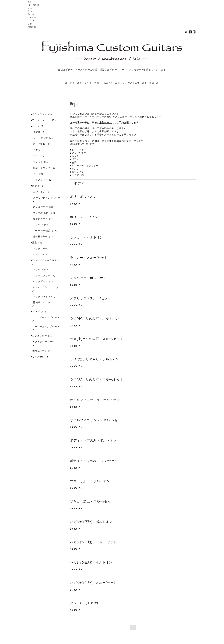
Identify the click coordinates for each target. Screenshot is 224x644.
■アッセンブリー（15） (44, 120)
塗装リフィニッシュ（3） (43, 304)
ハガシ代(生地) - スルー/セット (93, 583)
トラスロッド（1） (42, 180)
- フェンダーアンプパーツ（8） (45, 319)
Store (30, 8)
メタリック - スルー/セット (90, 298)
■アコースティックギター (84, 166)
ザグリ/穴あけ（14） (43, 213)
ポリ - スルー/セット (85, 217)
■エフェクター (78, 172)
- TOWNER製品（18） (45, 231)
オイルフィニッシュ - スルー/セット (97, 420)
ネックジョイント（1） (45, 296)
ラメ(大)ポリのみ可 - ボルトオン (94, 359)
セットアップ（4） (42, 138)
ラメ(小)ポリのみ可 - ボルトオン (94, 319)
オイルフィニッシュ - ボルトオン (95, 400)
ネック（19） (39, 248)
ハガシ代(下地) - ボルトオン (91, 522)
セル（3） (37, 174)
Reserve (31, 14)
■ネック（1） (38, 126)
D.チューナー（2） (42, 207)
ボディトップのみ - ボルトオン (93, 440)
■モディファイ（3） (42, 114)
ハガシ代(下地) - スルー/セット (93, 542)
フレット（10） (41, 162)
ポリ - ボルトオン (83, 197)
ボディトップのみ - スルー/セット (95, 461)
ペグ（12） (38, 150)
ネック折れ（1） (41, 144)
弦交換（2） (39, 132)
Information (34, 5)
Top (30, 2)
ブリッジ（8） (40, 269)
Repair (31, 11)
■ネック (74, 156)
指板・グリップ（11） (44, 168)
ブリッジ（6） (40, 225)
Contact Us (33, 17)
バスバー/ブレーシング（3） (45, 289)
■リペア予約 (77, 175)
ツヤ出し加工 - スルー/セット (92, 501)
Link (30, 24)
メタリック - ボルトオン (88, 278)
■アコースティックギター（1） (45, 262)
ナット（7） (39, 156)
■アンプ (74, 169)
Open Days (33, 20)
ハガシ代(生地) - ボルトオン (91, 562)
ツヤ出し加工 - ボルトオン (90, 481)
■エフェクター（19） (43, 336)
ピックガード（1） (42, 281)
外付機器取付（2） (42, 237)
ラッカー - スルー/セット (89, 258)
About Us (32, 27)
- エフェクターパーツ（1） (43, 343)
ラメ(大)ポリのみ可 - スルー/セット (97, 380)
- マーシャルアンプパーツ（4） (45, 328)
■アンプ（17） (39, 311)
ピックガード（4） (42, 219)
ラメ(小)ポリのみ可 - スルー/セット (97, 339)
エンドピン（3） (41, 192)
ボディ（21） (39, 254)
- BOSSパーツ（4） (42, 351)
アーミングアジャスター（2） (45, 199)
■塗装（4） (37, 242)
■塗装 (73, 162)
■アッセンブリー (79, 153)
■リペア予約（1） (41, 357)
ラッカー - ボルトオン (87, 237)
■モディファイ (78, 150)
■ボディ (74, 159)
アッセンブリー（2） (44, 275)
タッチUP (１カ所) (84, 603)
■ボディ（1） (38, 186)
